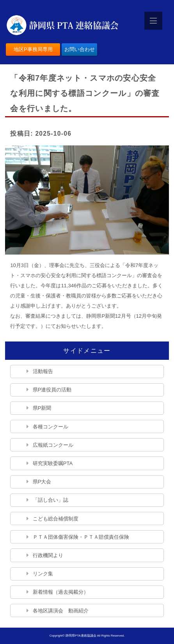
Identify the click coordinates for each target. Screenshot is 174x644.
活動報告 (43, 371)
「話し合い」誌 (51, 500)
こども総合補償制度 (56, 519)
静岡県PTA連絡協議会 (81, 636)
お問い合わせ (80, 49)
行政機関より (48, 555)
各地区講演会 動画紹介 (61, 611)
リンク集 (43, 574)
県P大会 (42, 482)
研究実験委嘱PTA (53, 463)
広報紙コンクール (53, 445)
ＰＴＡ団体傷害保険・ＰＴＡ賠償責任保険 (81, 537)
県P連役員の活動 (52, 390)
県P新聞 (42, 408)
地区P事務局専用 (33, 49)
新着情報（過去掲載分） (61, 592)
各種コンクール (51, 427)
